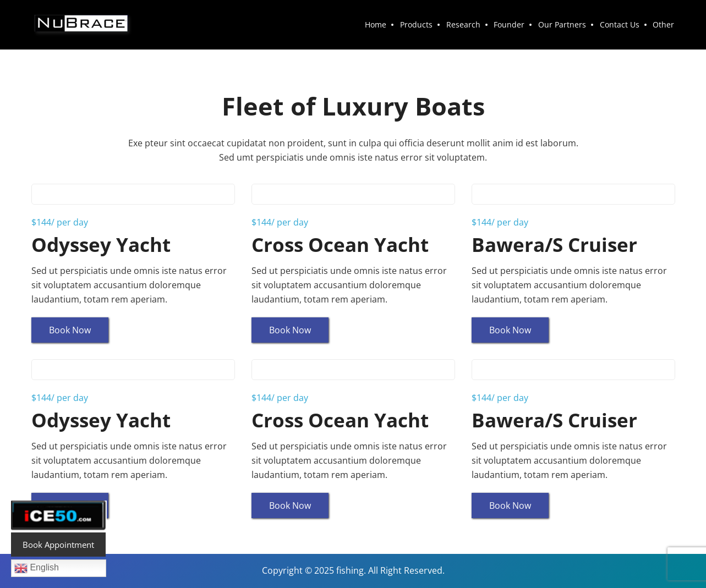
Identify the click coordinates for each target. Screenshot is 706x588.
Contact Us (621, 24)
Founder (513, 24)
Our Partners (565, 24)
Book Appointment (58, 545)
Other (664, 24)
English (37, 568)
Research (468, 24)
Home (382, 24)
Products (422, 24)
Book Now (70, 330)
